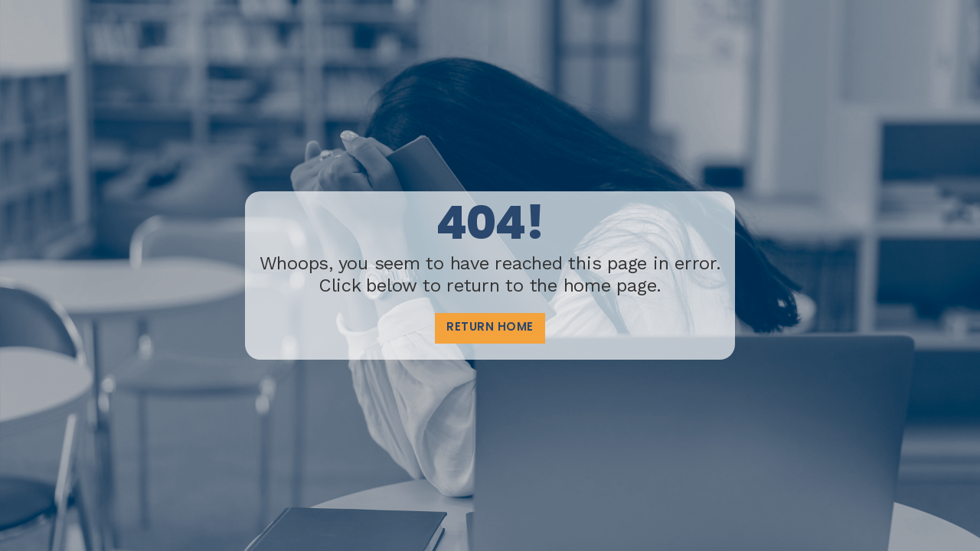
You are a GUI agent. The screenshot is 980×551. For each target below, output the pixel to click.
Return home (490, 328)
